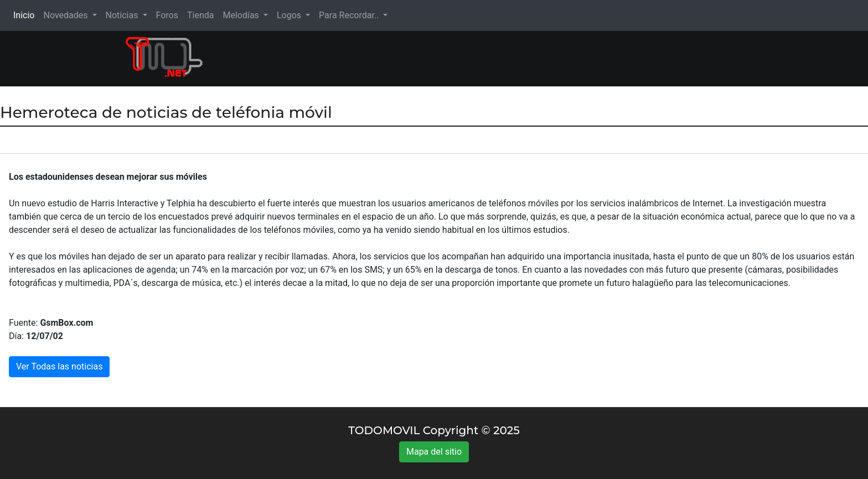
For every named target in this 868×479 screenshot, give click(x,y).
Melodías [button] (242, 15)
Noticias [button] (123, 15)
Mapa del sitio (434, 452)
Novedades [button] (66, 15)
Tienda (200, 15)
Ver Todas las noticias (59, 366)
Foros (167, 15)
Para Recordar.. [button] (350, 15)
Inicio (26, 15)
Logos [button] (290, 15)
